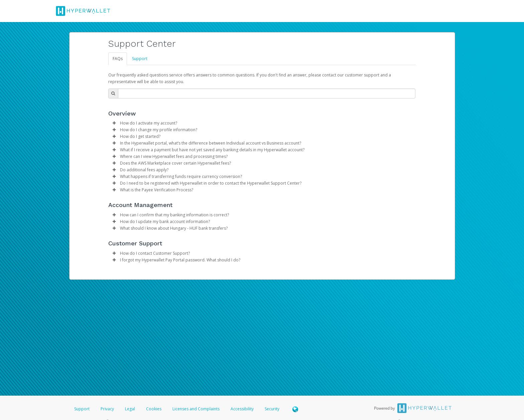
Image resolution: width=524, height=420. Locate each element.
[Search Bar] (267, 93)
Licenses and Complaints (196, 409)
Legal (130, 409)
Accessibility (242, 409)
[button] (114, 123)
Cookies (154, 409)
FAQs (118, 59)
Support (140, 59)
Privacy (107, 409)
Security (272, 409)
